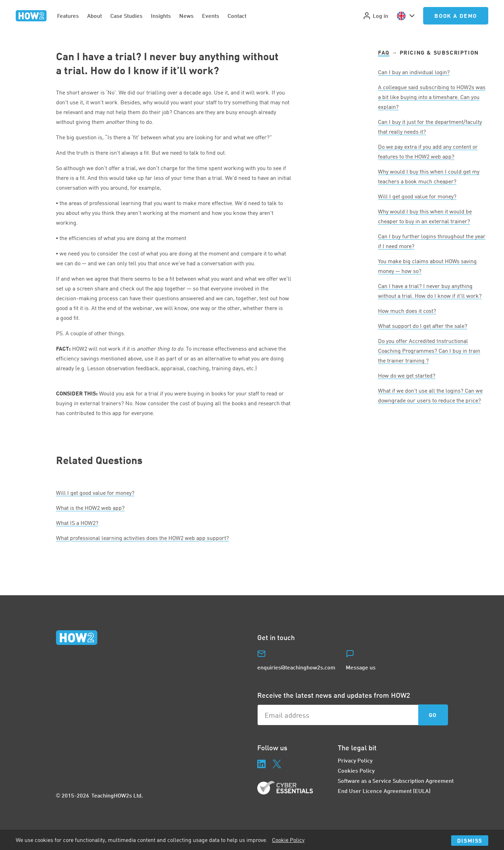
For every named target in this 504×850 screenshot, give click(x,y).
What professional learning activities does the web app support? (142, 538)
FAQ (384, 52)
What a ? (77, 523)
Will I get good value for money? (95, 493)
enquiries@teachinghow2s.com (296, 667)
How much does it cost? (407, 311)
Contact (237, 16)
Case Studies (126, 16)
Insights (161, 16)
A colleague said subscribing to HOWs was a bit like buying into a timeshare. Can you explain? (432, 97)
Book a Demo (456, 16)
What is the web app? (90, 508)
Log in (375, 16)
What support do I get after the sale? (423, 326)
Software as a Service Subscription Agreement (396, 781)
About (94, 16)
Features (68, 16)
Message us (361, 667)
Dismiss (470, 840)
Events (211, 16)
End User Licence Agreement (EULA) (384, 791)
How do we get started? (407, 375)
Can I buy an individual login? (414, 72)
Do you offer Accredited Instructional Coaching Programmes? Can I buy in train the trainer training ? (429, 351)
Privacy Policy (355, 760)
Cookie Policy (288, 840)
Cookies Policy (356, 770)
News (186, 16)
